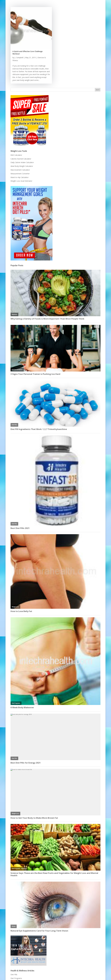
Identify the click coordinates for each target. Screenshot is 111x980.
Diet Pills (14, 975)
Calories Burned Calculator (21, 159)
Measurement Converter (20, 174)
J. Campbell (19, 58)
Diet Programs (16, 978)
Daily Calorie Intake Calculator (22, 162)
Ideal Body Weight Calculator (22, 166)
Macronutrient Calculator (20, 170)
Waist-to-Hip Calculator (20, 177)
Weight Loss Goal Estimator (21, 181)
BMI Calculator (16, 155)
